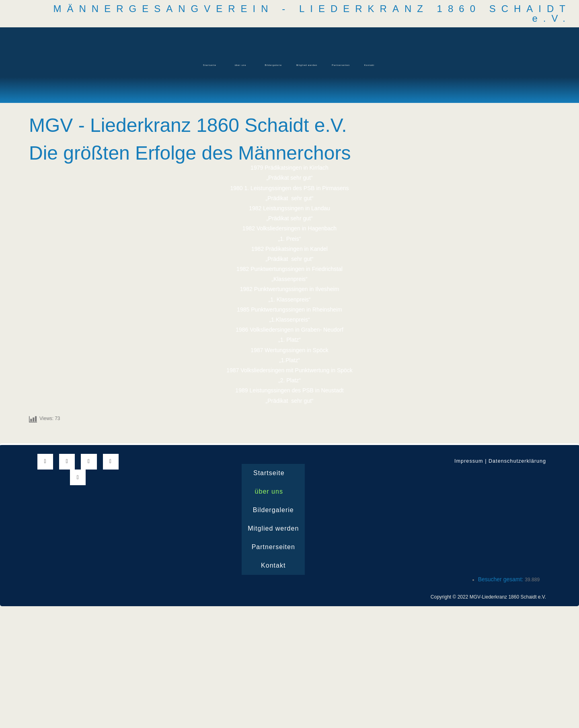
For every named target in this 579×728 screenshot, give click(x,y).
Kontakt (426, 65)
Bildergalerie (256, 65)
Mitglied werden (316, 65)
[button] (156, 65)
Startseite (154, 65)
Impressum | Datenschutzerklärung (496, 461)
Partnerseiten (378, 65)
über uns (203, 65)
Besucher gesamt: (502, 579)
